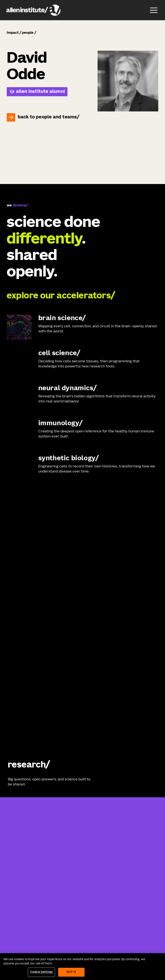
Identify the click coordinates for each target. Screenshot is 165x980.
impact (13, 33)
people (28, 33)
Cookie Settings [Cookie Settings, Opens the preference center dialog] (41, 972)
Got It (71, 972)
